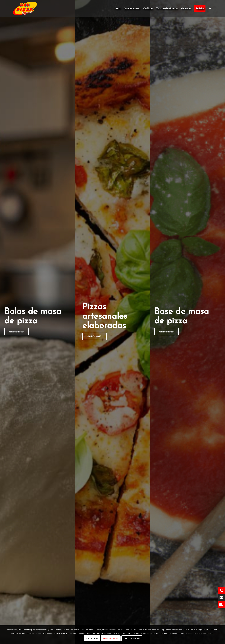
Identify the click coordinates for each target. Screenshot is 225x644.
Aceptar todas (92, 638)
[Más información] (17, 332)
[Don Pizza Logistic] (30, 8)
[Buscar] (210, 8)
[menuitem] (117, 8)
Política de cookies (205, 633)
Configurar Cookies (132, 638)
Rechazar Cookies (111, 638)
